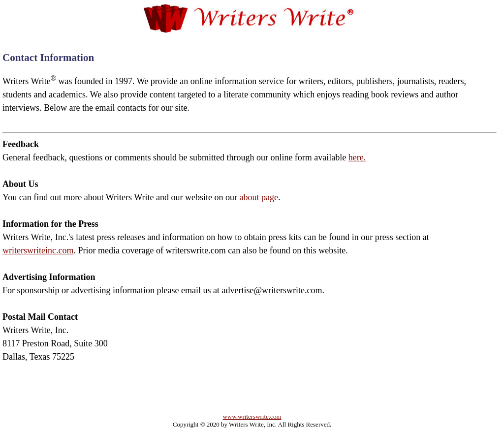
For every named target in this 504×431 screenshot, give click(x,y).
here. (357, 157)
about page (258, 197)
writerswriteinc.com (38, 250)
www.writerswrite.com (252, 416)
